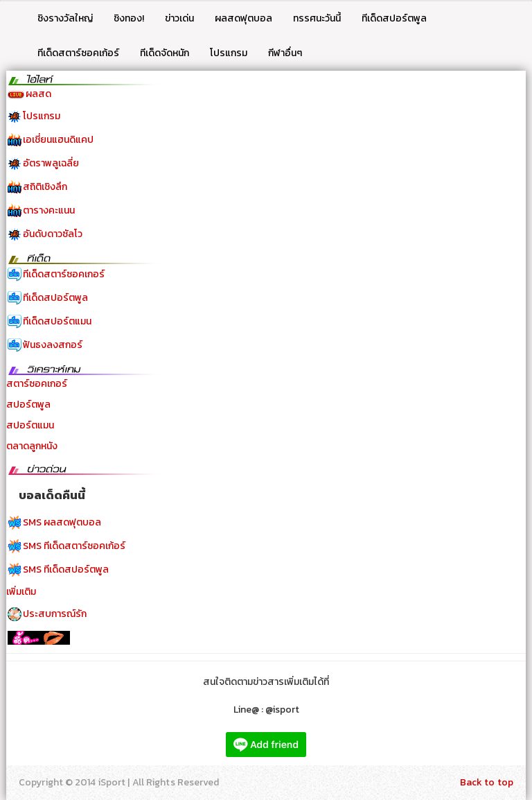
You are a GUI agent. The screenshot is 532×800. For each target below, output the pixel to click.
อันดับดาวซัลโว (53, 234)
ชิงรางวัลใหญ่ (65, 18)
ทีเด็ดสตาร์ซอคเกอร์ (64, 274)
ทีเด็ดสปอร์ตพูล (394, 18)
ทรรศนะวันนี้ (317, 18)
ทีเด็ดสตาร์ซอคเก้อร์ (78, 53)
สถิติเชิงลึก (45, 187)
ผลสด (38, 94)
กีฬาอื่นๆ (285, 53)
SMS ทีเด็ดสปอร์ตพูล (66, 569)
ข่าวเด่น (179, 18)
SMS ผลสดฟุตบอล (62, 522)
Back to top (487, 782)
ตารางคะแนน (49, 210)
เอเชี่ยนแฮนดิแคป (58, 140)
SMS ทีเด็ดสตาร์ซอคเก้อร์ (74, 546)
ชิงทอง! (129, 18)
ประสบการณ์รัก (55, 614)
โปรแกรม (229, 53)
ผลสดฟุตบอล (243, 18)
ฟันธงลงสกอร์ (53, 345)
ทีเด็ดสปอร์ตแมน (57, 321)
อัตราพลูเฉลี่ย (51, 163)
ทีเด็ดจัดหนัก (165, 53)
